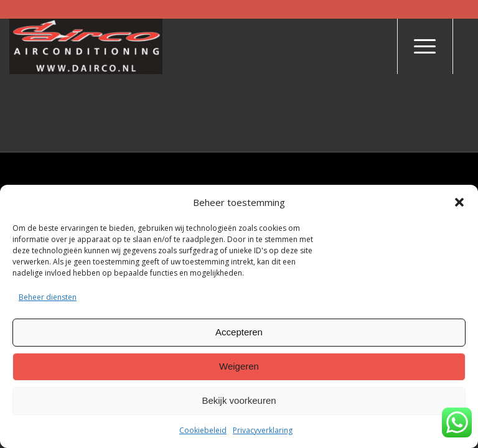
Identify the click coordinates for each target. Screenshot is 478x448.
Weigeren (239, 366)
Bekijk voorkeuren (239, 400)
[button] (459, 202)
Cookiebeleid (203, 430)
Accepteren (239, 332)
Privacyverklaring (263, 430)
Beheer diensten (48, 297)
